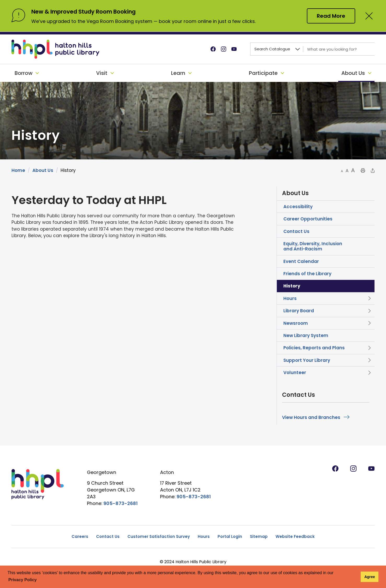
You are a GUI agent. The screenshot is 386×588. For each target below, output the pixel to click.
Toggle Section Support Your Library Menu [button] (369, 360)
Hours (204, 536)
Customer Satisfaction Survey (159, 536)
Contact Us (108, 536)
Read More (331, 16)
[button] (342, 171)
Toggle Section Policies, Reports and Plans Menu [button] (369, 348)
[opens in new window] (12, 403)
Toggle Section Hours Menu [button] (369, 298)
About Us (353, 73)
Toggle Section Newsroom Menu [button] (369, 323)
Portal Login (230, 536)
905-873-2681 (121, 503)
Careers (80, 536)
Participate (263, 73)
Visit (102, 73)
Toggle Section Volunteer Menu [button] (369, 373)
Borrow (24, 73)
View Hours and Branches (311, 417)
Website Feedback (295, 536)
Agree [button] (370, 577)
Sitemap (259, 536)
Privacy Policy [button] (23, 580)
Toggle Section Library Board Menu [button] (369, 311)
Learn (178, 73)
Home (18, 170)
